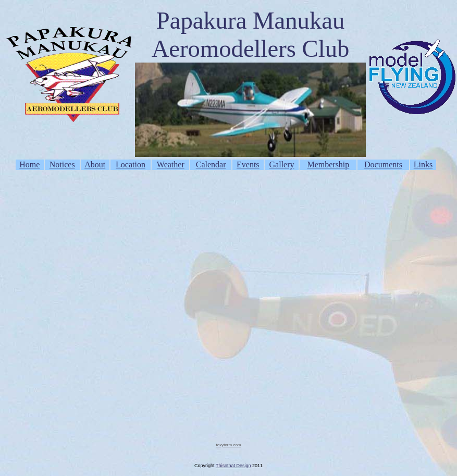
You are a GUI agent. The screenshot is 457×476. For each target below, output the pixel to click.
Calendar (211, 164)
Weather (171, 164)
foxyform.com (228, 445)
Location (131, 164)
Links (423, 164)
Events (248, 164)
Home (29, 164)
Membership (328, 164)
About (95, 164)
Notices (62, 164)
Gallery (282, 164)
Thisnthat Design (233, 466)
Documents (383, 164)
